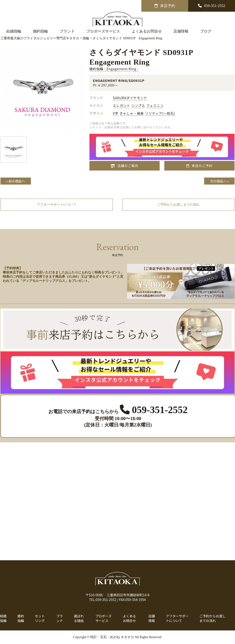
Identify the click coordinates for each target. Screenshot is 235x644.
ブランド (67, 31)
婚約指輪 (40, 31)
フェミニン (155, 106)
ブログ (206, 31)
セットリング (40, 618)
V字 (116, 113)
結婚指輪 (14, 31)
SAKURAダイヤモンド (130, 98)
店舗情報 (181, 31)
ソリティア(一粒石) (160, 113)
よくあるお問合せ (147, 31)
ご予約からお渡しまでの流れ (213, 618)
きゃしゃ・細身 (132, 113)
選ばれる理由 (79, 618)
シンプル (138, 106)
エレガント (121, 106)
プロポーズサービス (103, 31)
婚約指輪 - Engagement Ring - (114, 69)
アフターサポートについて (177, 618)
